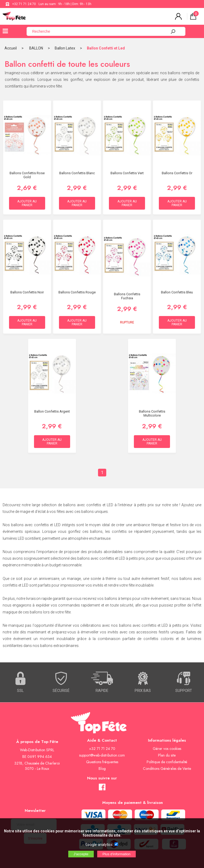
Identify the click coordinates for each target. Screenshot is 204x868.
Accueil (11, 48)
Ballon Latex (65, 48)
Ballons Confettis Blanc (77, 173)
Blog (102, 769)
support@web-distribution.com (102, 755)
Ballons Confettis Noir (27, 292)
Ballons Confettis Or (177, 173)
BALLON (36, 48)
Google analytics (99, 845)
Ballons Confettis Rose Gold (27, 175)
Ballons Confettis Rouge (77, 292)
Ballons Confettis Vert (127, 173)
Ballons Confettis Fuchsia (127, 296)
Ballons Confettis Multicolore (152, 413)
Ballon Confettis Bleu (177, 292)
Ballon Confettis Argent (52, 411)
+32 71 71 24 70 (24, 4)
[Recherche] (100, 31)
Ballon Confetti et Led (106, 48)
